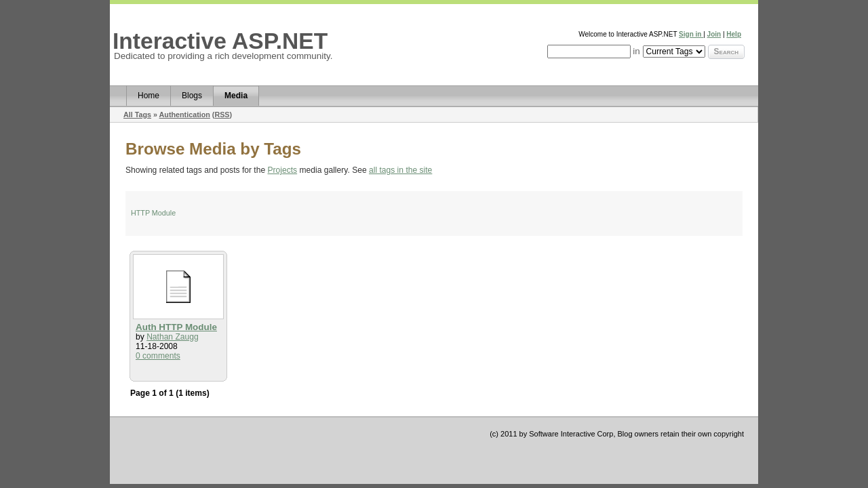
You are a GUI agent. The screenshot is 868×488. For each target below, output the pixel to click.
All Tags (137, 115)
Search (726, 52)
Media (236, 96)
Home (149, 96)
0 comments (158, 356)
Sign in (691, 34)
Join (714, 34)
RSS (222, 115)
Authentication (185, 115)
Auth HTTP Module (176, 327)
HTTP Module (153, 213)
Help (734, 34)
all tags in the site (400, 170)
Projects (283, 170)
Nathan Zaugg (173, 337)
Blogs (192, 96)
